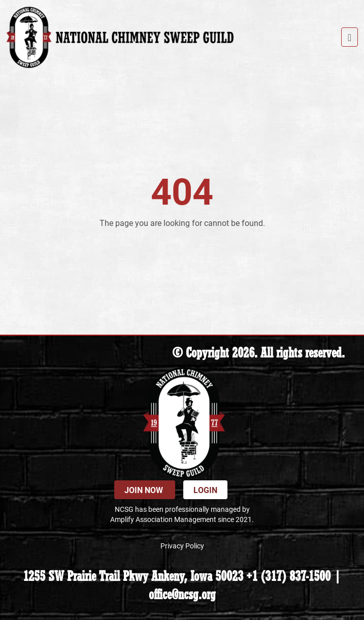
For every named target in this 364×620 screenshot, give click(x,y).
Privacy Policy (182, 546)
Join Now (145, 490)
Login (205, 490)
